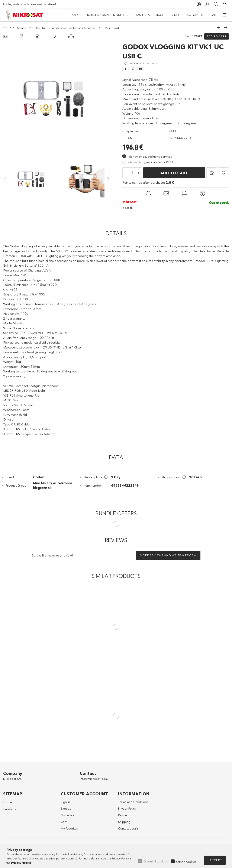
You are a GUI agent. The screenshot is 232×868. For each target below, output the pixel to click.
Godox (38, 477)
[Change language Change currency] (199, 4)
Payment (124, 815)
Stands (212, 15)
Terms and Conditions (133, 802)
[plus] (139, 173)
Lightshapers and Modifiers (179, 15)
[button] (212, 173)
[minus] (126, 173)
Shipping (124, 822)
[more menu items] (225, 15)
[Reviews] (54, 36)
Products (10, 809)
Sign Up (66, 809)
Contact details (128, 828)
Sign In (65, 802)
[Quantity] (132, 173)
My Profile (67, 815)
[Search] (216, 4)
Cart (64, 822)
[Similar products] (71, 36)
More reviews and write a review (168, 555)
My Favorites (69, 828)
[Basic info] (5, 36)
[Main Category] (6, 28)
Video (109, 15)
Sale (72, 15)
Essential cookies (156, 861)
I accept (215, 860)
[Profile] (207, 4)
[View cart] (225, 4)
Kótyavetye (90, 15)
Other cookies (186, 862)
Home (8, 802)
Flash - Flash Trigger (136, 15)
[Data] (37, 36)
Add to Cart (217, 36)
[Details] (22, 36)
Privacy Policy (127, 809)
